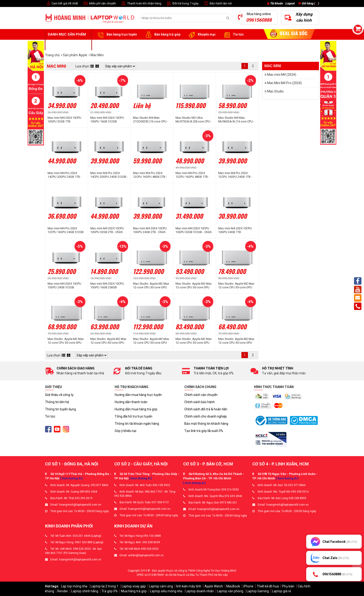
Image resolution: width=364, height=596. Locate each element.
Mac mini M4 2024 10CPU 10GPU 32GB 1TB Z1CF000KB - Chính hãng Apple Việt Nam (64, 120)
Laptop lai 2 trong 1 (104, 586)
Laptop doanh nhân (200, 591)
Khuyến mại (201, 35)
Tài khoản (276, 3)
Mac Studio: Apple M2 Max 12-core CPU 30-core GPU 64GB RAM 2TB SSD (236, 286)
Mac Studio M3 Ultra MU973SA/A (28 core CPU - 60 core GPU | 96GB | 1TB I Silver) (194, 120)
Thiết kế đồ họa (268, 586)
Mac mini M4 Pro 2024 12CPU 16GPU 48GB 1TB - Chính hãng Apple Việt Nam (194, 175)
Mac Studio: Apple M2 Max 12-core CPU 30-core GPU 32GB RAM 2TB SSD (236, 341)
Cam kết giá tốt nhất (62, 4)
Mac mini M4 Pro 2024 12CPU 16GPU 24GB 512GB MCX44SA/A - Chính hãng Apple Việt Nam (66, 230)
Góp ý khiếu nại (125, 431)
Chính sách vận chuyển (201, 395)
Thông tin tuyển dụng (60, 409)
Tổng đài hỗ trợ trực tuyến (133, 416)
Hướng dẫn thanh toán (131, 402)
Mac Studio (275, 91)
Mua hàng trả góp (134, 591)
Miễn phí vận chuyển (99, 4)
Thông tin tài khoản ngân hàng (137, 424)
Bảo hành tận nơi (217, 4)
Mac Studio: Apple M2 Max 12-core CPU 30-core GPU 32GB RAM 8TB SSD (151, 341)
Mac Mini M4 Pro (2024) (284, 83)
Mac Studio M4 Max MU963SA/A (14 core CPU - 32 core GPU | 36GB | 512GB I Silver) (237, 120)
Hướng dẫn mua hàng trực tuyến (138, 395)
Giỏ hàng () (309, 3)
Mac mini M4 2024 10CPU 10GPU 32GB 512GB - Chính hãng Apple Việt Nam (194, 230)
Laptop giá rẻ (281, 591)
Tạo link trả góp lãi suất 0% (204, 431)
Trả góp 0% (110, 591)
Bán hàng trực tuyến (117, 35)
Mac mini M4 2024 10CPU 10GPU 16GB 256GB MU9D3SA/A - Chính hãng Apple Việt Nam (107, 286)
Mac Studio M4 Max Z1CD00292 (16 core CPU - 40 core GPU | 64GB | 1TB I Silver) (151, 120)
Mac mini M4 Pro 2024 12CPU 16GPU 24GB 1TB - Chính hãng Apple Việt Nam (236, 175)
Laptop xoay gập (134, 586)
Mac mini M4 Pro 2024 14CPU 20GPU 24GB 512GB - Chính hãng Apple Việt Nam (109, 175)
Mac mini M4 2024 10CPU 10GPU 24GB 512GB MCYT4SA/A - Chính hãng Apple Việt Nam (64, 286)
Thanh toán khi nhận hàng (141, 4)
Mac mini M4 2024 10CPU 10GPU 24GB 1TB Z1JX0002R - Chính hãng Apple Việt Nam (235, 230)
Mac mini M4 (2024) (282, 75)
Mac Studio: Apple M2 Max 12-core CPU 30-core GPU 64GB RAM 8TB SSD (151, 286)
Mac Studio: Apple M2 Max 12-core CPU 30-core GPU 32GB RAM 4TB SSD (193, 341)
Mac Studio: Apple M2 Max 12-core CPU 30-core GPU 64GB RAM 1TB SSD (66, 341)
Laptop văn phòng (230, 591)
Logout (290, 3)
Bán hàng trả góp (162, 35)
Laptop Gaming (258, 591)
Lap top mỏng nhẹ (74, 586)
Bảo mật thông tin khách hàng (206, 424)
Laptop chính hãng (85, 591)
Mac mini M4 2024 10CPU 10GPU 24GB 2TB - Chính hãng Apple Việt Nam (150, 230)
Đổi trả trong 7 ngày (182, 4)
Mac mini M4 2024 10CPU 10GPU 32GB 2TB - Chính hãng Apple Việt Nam (107, 230)
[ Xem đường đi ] (71, 478)
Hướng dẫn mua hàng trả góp (136, 409)
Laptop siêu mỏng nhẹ (166, 591)
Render (63, 591)
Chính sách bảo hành (200, 402)
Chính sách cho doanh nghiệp (206, 416)
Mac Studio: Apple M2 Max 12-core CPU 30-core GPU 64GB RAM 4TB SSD (193, 286)
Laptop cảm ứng (161, 586)
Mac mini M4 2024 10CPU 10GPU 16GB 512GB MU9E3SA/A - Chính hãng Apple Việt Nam (107, 120)
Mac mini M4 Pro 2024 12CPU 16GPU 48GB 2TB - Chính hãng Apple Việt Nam (151, 175)
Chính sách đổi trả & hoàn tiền (206, 409)
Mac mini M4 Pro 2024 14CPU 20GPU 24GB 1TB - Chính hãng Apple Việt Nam (66, 175)
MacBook (233, 586)
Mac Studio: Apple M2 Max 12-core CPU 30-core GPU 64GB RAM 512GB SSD (108, 341)
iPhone (248, 586)
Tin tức (233, 35)
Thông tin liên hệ (57, 402)
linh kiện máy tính (189, 586)
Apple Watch (214, 586)
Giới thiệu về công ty (59, 395)
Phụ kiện (288, 586)
